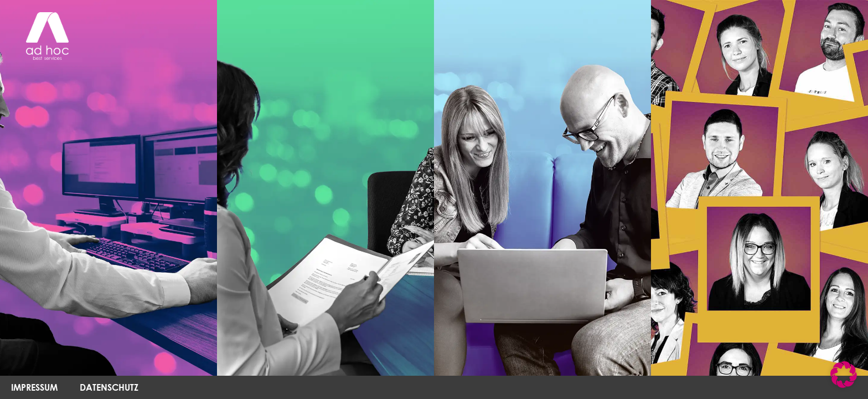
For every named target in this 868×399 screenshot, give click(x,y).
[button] (844, 375)
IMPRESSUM (34, 387)
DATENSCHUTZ (109, 387)
